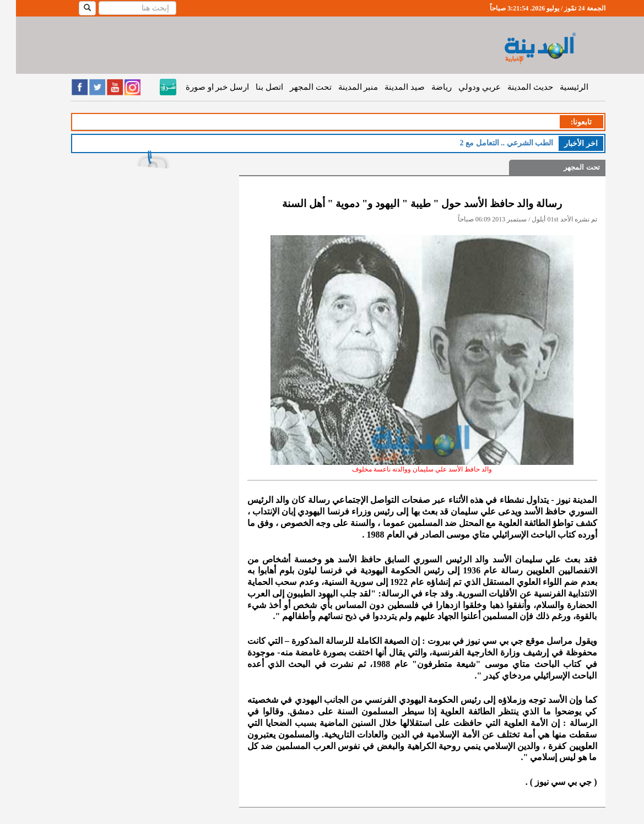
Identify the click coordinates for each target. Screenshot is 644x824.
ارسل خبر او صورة (201, 87)
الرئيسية (558, 87)
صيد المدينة (389, 87)
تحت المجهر (295, 87)
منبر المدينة (342, 87)
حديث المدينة (514, 87)
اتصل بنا (253, 87)
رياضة (426, 87)
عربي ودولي (464, 87)
